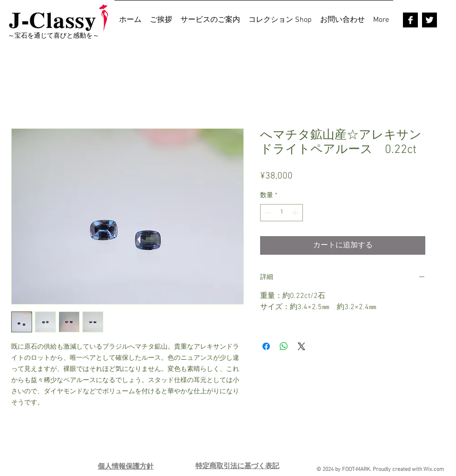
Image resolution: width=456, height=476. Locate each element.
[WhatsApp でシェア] (284, 346)
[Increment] (296, 213)
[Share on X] (302, 346)
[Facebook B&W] (410, 20)
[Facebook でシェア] (266, 346)
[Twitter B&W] (429, 20)
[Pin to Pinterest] (305, 453)
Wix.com (434, 469)
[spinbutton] (282, 213)
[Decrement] (267, 213)
